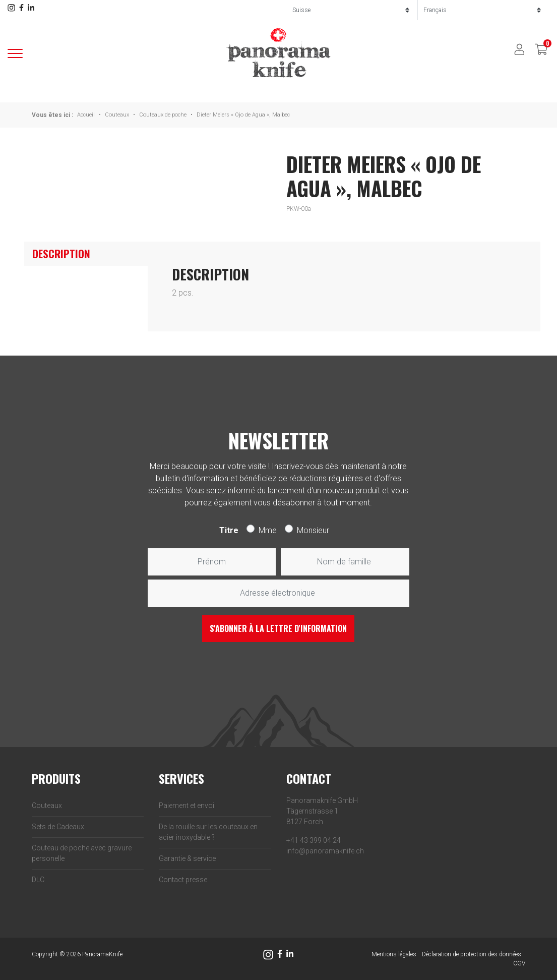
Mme (268, 530)
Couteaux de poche (163, 115)
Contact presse (183, 880)
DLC (38, 880)
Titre (229, 530)
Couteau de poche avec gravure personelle (82, 853)
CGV (519, 963)
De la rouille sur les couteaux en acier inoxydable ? (208, 832)
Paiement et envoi (187, 805)
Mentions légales (394, 954)
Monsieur (313, 530)
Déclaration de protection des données (472, 954)
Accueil (86, 115)
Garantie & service (187, 858)
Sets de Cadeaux (58, 827)
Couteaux (117, 115)
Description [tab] (61, 253)
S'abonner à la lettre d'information (278, 628)
